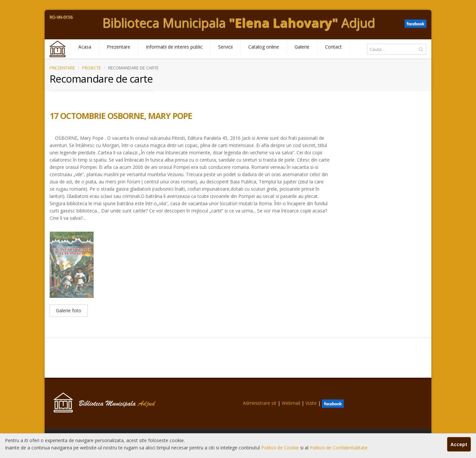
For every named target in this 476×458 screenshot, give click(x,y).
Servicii (225, 47)
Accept (459, 444)
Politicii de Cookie (281, 448)
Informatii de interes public (174, 47)
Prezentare (119, 47)
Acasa (85, 47)
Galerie (302, 47)
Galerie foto (69, 310)
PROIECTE (92, 68)
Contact (333, 47)
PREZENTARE (62, 68)
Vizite (311, 403)
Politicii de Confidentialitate (339, 448)
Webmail (291, 403)
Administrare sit (260, 403)
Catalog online (264, 47)
